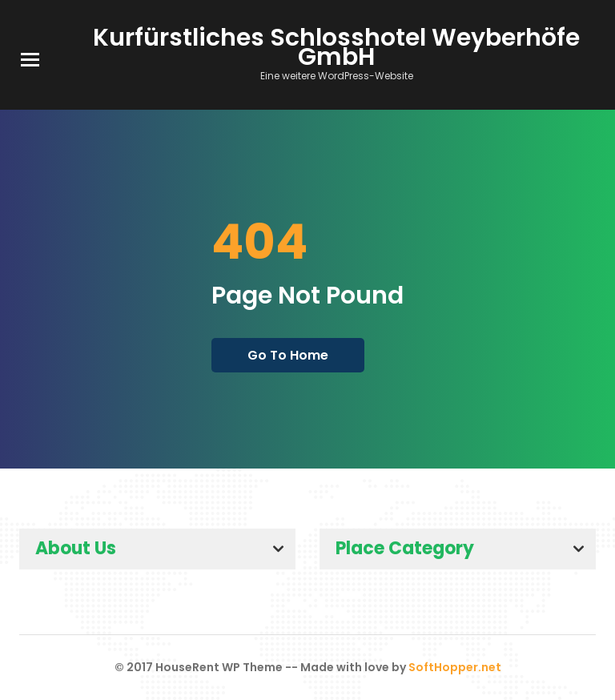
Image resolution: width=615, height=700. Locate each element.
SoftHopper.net (455, 667)
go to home (288, 355)
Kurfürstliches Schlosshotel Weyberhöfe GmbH (336, 47)
